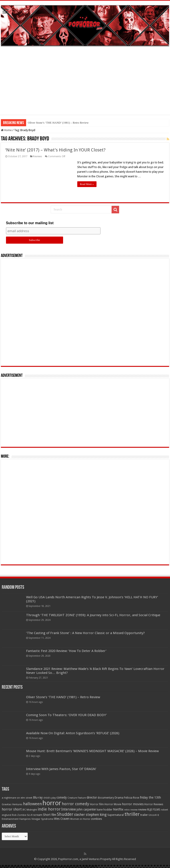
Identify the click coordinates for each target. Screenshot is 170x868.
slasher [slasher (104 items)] (79, 815)
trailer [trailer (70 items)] (144, 815)
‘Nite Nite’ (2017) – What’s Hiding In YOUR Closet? (55, 150)
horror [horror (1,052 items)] (52, 803)
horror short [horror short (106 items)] (12, 809)
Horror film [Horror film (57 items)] (97, 804)
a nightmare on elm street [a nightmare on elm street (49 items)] (17, 798)
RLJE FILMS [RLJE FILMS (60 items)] (154, 810)
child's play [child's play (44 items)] (50, 798)
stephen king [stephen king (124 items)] (96, 814)
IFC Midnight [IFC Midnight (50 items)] (30, 810)
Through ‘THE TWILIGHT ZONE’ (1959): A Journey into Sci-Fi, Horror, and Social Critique (93, 615)
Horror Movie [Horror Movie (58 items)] (113, 804)
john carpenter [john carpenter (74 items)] (86, 809)
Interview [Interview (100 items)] (69, 809)
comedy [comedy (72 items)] (62, 797)
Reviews (38, 156)
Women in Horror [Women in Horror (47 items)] (80, 819)
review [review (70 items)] (142, 810)
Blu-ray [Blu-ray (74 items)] (38, 797)
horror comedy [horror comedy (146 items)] (75, 804)
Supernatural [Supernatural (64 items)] (116, 815)
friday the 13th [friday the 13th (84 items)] (150, 797)
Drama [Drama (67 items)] (119, 798)
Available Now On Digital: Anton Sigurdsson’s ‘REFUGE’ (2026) (73, 733)
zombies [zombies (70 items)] (97, 819)
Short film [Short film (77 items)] (50, 815)
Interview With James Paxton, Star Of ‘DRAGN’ (61, 769)
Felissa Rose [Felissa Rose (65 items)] (132, 798)
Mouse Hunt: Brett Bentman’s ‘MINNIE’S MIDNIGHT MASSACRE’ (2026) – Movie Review (92, 751)
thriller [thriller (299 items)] (132, 814)
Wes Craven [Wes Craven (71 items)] (62, 819)
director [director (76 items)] (92, 797)
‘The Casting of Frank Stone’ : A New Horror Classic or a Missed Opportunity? (85, 633)
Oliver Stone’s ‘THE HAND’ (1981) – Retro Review (58, 123)
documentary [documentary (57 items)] (106, 798)
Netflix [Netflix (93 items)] (118, 809)
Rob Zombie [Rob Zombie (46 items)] (19, 815)
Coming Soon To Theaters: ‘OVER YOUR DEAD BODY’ (66, 715)
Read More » (87, 184)
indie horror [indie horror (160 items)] (49, 809)
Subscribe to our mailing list (30, 223)
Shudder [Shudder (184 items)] (65, 814)
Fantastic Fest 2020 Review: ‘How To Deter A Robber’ (66, 651)
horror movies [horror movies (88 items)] (133, 804)
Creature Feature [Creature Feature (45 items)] (77, 798)
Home (6, 130)
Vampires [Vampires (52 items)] (25, 819)
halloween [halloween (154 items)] (32, 804)
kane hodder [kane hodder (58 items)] (105, 810)
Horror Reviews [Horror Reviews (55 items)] (154, 804)
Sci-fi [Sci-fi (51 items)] (30, 815)
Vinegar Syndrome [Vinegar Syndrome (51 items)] (42, 819)
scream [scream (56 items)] (38, 815)
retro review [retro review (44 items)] (131, 810)
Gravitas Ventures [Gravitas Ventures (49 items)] (12, 804)
